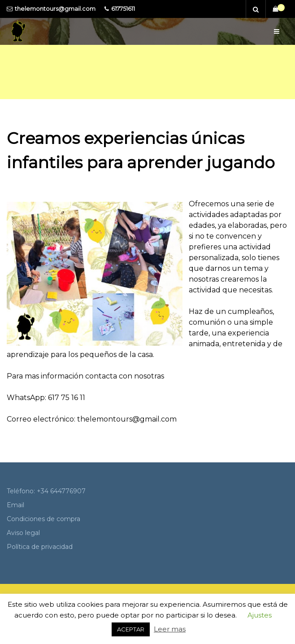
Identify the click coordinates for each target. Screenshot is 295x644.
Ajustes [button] (260, 615)
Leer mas (170, 629)
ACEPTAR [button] (131, 629)
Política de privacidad (40, 547)
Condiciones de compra (43, 519)
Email (15, 505)
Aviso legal (23, 533)
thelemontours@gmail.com (55, 9)
